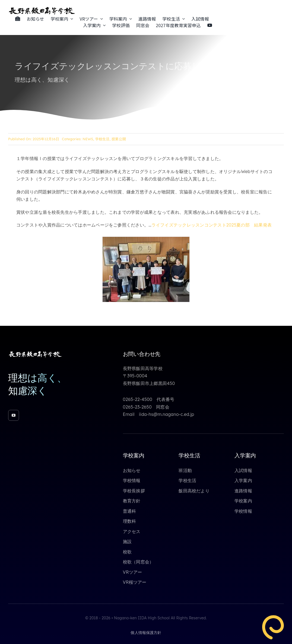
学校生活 (102, 139)
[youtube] (14, 415)
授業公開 (119, 139)
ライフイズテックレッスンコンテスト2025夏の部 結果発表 (212, 225)
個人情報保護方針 (146, 633)
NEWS (88, 139)
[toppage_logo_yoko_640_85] (42, 9)
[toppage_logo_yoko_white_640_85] (35, 353)
